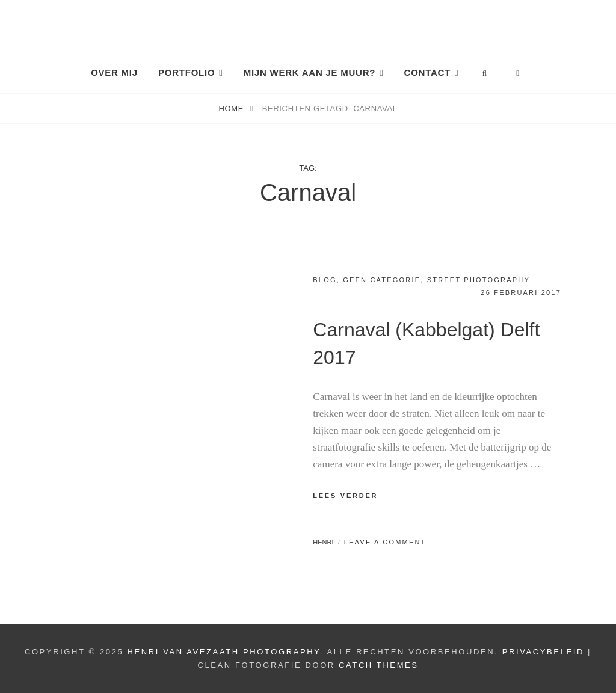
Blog (325, 280)
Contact (427, 72)
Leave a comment (385, 542)
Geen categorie (382, 280)
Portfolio (186, 72)
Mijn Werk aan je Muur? (310, 72)
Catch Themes (379, 665)
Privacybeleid (543, 652)
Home (232, 109)
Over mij (114, 72)
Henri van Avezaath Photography (224, 652)
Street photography (479, 280)
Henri (323, 542)
